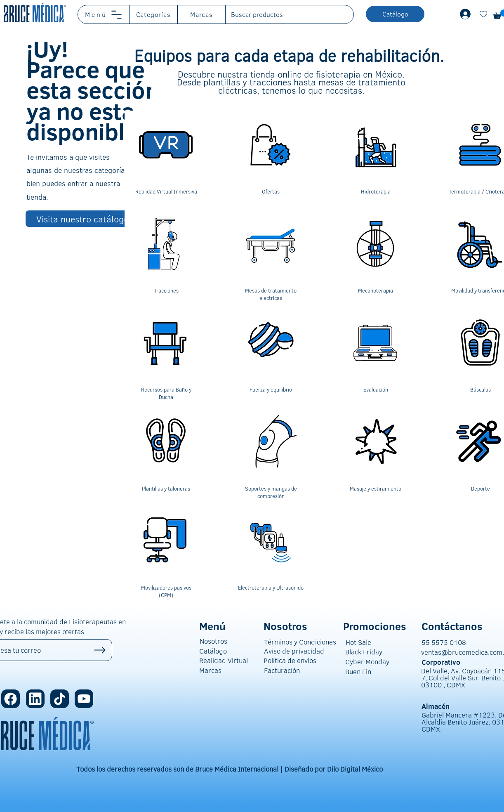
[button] (104, 14)
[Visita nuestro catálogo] (83, 219)
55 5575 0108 (444, 642)
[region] (166, 159)
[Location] (11, 699)
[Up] (100, 650)
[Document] (483, 14)
